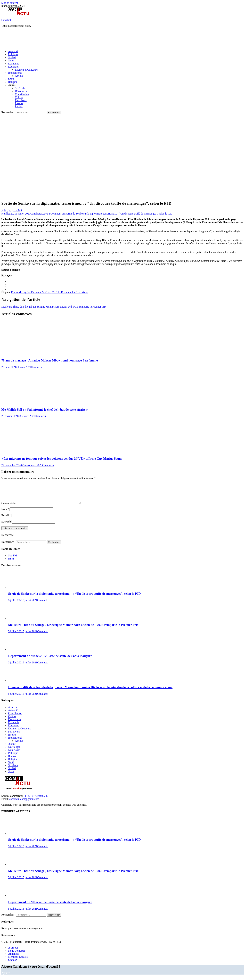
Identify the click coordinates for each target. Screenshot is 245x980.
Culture (19, 97)
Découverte (21, 91)
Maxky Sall (25, 292)
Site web (6, 526)
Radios (19, 106)
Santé (11, 60)
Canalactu (7, 20)
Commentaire (9, 507)
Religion (13, 82)
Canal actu (48, 465)
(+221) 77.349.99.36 (36, 800)
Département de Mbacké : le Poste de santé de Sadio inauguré (50, 660)
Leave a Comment (107, 214)
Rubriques (7, 932)
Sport (11, 79)
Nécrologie (14, 751)
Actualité (13, 51)
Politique (13, 54)
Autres (12, 85)
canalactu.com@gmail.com (24, 803)
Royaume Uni (69, 292)
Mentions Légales (18, 961)
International (15, 73)
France (15, 292)
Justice (12, 748)
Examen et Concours (26, 70)
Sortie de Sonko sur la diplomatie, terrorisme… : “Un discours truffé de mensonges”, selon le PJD (74, 598)
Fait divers (21, 100)
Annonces (14, 958)
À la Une (6, 211)
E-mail (6, 519)
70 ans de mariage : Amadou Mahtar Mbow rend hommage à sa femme (50, 360)
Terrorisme (82, 292)
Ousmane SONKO (41, 292)
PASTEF (56, 292)
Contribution (22, 94)
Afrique (19, 76)
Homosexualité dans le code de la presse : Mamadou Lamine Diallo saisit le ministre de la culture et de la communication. (90, 691)
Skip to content (10, 3)
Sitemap (13, 964)
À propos (13, 952)
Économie (14, 64)
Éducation (14, 67)
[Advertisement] (63, 38)
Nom (5, 513)
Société (12, 57)
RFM (11, 563)
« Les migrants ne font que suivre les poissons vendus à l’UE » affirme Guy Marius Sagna (62, 459)
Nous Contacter (17, 955)
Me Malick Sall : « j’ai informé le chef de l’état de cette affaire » (45, 410)
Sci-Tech (20, 88)
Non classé (14, 754)
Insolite (19, 103)
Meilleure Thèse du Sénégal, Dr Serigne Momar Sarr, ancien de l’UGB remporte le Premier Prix (54, 307)
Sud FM (13, 560)
